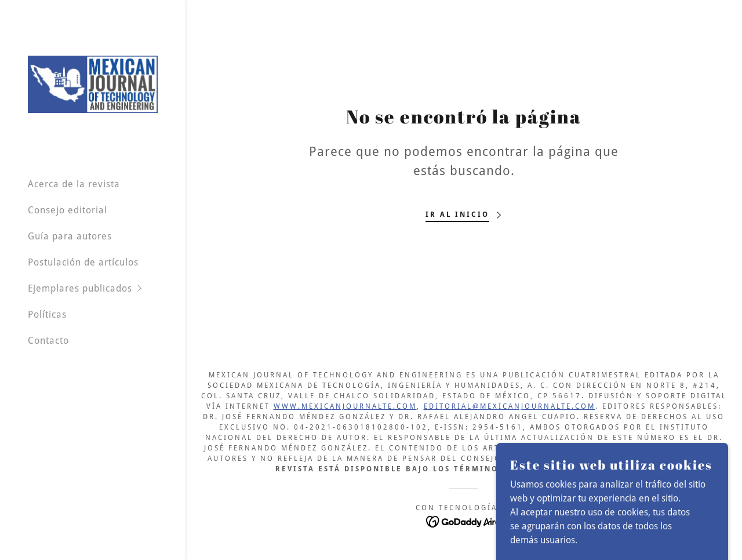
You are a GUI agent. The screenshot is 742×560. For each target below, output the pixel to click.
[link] (93, 84)
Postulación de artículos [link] (83, 262)
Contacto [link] (48, 341)
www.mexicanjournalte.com (345, 406)
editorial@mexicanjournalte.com (510, 406)
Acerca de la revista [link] (74, 184)
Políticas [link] (47, 314)
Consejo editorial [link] (68, 210)
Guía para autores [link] (70, 236)
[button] (107, 288)
